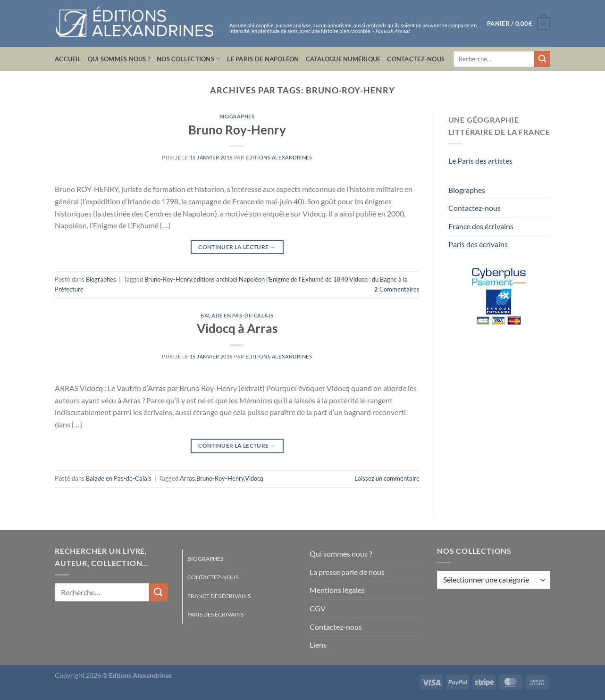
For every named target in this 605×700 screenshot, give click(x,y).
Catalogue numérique (343, 59)
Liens (318, 645)
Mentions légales (337, 590)
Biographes (237, 116)
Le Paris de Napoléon (263, 59)
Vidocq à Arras (237, 328)
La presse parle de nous (347, 572)
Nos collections (189, 59)
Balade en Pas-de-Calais (237, 315)
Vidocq (254, 478)
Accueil (68, 59)
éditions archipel (215, 279)
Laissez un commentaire (387, 478)
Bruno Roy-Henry (237, 130)
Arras (187, 478)
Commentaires (397, 289)
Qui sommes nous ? (119, 59)
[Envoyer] (542, 59)
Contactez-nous (416, 59)
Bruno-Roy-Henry (168, 279)
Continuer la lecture (237, 247)
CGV (318, 608)
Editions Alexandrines (279, 157)
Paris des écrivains (478, 244)
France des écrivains (481, 226)
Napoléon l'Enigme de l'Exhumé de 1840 (294, 279)
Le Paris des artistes (480, 161)
